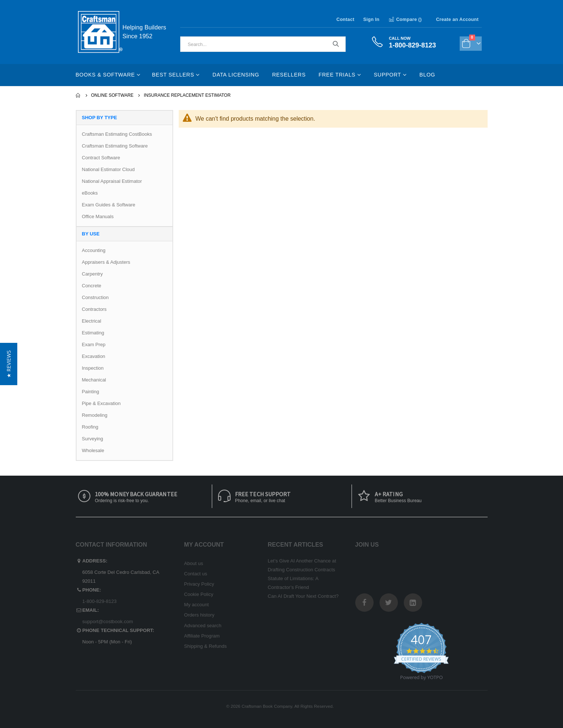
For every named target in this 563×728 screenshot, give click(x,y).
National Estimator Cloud (108, 169)
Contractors (94, 309)
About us (194, 563)
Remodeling (95, 415)
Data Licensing (236, 75)
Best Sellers (173, 75)
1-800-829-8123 (99, 601)
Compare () (405, 19)
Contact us (196, 574)
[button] (9, 364)
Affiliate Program (202, 636)
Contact (345, 19)
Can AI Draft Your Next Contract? (303, 596)
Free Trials (337, 75)
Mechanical (94, 380)
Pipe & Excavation (101, 403)
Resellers (289, 75)
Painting (91, 392)
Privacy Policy (199, 584)
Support (387, 75)
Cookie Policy (199, 594)
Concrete (92, 286)
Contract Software (101, 158)
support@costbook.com (108, 622)
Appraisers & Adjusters (106, 262)
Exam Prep (94, 345)
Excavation (94, 356)
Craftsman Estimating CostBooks (117, 134)
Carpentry (92, 274)
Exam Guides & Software (109, 205)
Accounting (94, 250)
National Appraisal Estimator (112, 181)
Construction (95, 297)
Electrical (92, 321)
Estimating (93, 333)
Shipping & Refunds (206, 646)
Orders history (199, 615)
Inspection (93, 368)
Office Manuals (98, 216)
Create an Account (457, 19)
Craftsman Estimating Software (115, 146)
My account (197, 605)
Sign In (371, 19)
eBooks (90, 193)
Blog (427, 75)
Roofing (90, 427)
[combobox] (263, 44)
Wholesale (93, 450)
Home (78, 95)
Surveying (93, 439)
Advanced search (203, 626)
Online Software (113, 95)
